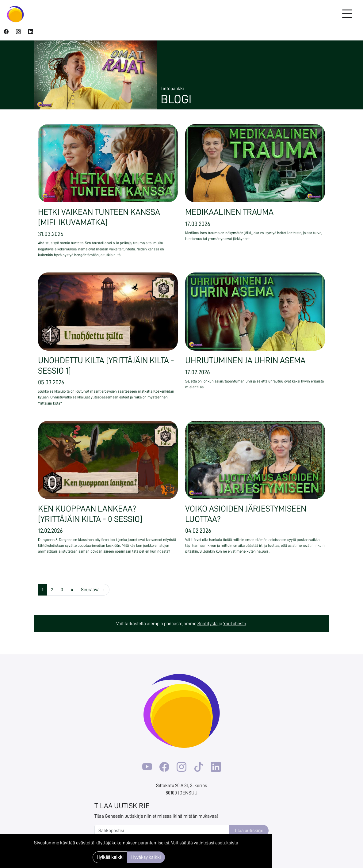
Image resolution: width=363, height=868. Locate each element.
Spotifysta (208, 624)
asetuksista (227, 843)
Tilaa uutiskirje (249, 831)
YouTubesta (235, 624)
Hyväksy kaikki (146, 857)
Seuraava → (93, 590)
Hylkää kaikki (110, 857)
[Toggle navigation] (347, 14)
